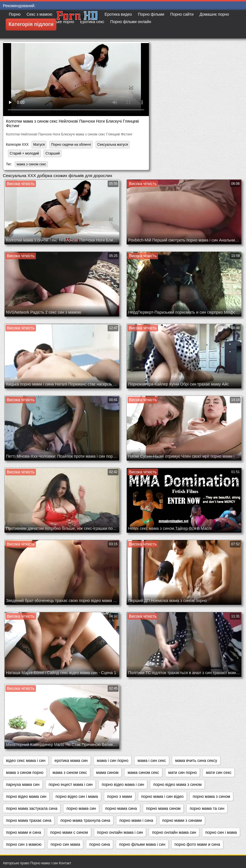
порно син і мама (221, 832)
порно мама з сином (212, 796)
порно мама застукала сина (32, 808)
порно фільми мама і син (142, 844)
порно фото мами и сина (197, 844)
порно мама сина (121, 808)
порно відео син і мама (77, 796)
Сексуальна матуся (113, 145)
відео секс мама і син (26, 760)
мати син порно (183, 772)
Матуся (39, 145)
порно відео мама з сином (177, 784)
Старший (52, 153)
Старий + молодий (24, 153)
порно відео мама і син (123, 784)
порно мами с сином (69, 832)
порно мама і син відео (162, 796)
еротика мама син (71, 760)
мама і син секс (152, 760)
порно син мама (65, 844)
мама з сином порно (25, 772)
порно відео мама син (26, 796)
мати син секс (219, 772)
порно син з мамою (24, 844)
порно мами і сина (136, 820)
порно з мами (120, 796)
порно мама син (81, 808)
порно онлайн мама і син (120, 832)
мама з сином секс (31, 164)
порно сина (100, 844)
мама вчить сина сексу (196, 760)
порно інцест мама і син (71, 784)
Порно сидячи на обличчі (71, 145)
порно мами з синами (182, 820)
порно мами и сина (23, 832)
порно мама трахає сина (29, 820)
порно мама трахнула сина (85, 820)
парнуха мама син (23, 784)
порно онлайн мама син (174, 832)
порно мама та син (207, 808)
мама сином (107, 772)
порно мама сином (163, 808)
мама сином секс (143, 772)
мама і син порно (113, 760)
